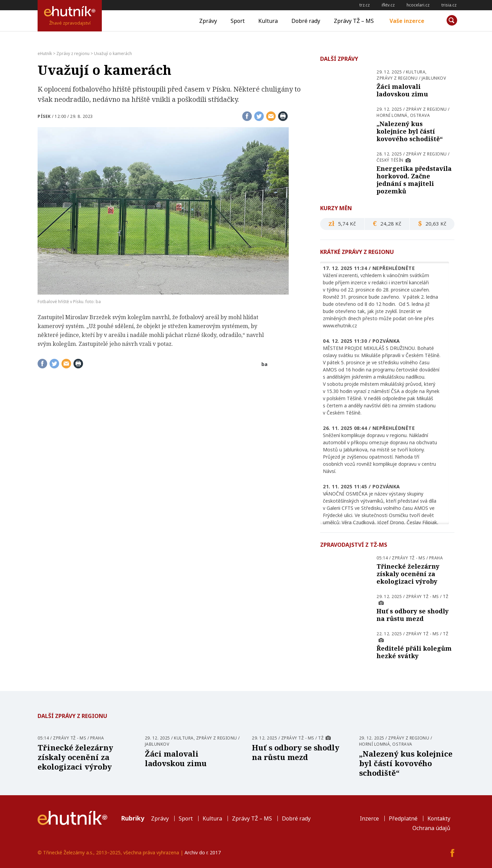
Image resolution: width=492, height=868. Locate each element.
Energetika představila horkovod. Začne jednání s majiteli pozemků (414, 180)
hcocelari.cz (418, 5)
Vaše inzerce (407, 21)
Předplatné (403, 818)
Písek (44, 116)
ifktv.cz (388, 5)
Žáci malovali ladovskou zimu (402, 90)
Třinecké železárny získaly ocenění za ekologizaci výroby (408, 574)
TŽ (446, 596)
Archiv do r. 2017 (203, 852)
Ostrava (420, 115)
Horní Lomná (392, 115)
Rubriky (133, 818)
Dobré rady (306, 21)
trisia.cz (449, 5)
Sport (238, 21)
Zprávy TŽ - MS (408, 558)
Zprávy (208, 21)
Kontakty (439, 818)
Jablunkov (434, 78)
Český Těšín (390, 160)
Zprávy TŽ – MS (354, 21)
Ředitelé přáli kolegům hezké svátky (414, 652)
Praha (436, 558)
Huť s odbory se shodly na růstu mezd (413, 615)
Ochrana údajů (431, 828)
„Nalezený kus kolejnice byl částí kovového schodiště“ (410, 131)
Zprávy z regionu (397, 78)
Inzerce (369, 818)
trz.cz (365, 5)
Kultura (268, 21)
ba (264, 364)
